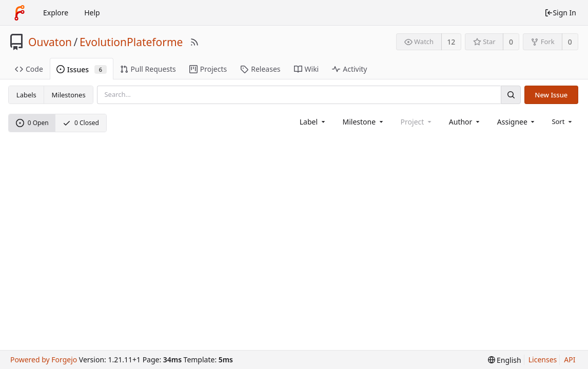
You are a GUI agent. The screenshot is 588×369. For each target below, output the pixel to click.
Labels (26, 95)
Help (92, 13)
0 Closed (81, 123)
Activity (349, 69)
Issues (82, 69)
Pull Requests (148, 69)
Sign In (560, 13)
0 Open (32, 123)
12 (451, 42)
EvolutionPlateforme (131, 42)
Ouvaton (50, 42)
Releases (260, 69)
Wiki (307, 69)
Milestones (69, 95)
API (570, 360)
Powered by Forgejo (44, 360)
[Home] (19, 13)
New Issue (551, 95)
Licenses (543, 360)
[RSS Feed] (194, 42)
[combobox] (313, 122)
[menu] (563, 121)
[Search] (511, 95)
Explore (56, 13)
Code (29, 69)
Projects (208, 69)
